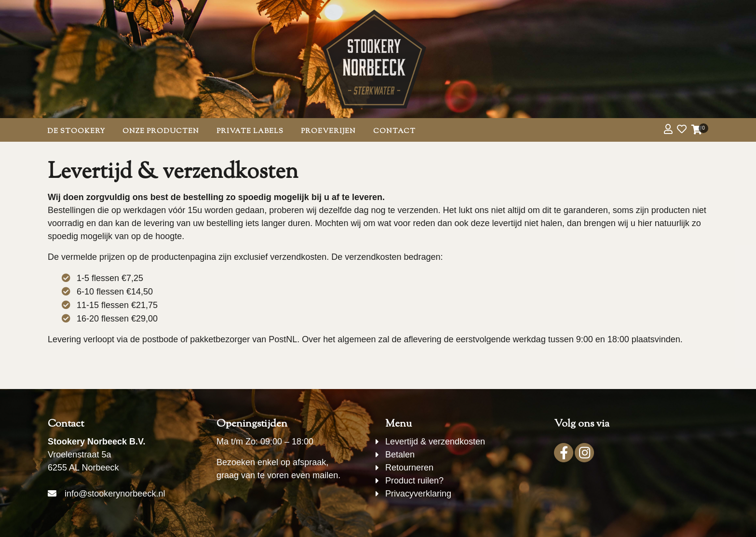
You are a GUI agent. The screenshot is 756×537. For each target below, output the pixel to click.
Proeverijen (328, 131)
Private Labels (250, 131)
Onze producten (161, 131)
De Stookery (76, 131)
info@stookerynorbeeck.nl (115, 494)
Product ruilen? (414, 481)
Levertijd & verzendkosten (435, 442)
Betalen (400, 455)
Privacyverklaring (418, 494)
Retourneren (409, 468)
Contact (394, 131)
